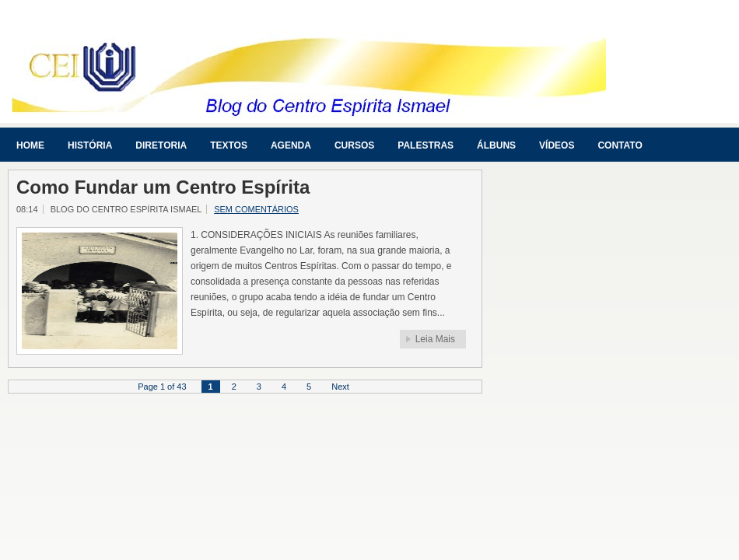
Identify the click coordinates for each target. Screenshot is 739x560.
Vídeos (557, 145)
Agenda (291, 145)
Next (340, 387)
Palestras (426, 145)
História (90, 145)
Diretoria (161, 145)
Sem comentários (256, 209)
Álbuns (496, 145)
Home (30, 145)
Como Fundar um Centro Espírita (163, 187)
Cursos (354, 145)
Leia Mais (435, 339)
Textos (229, 145)
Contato (620, 145)
